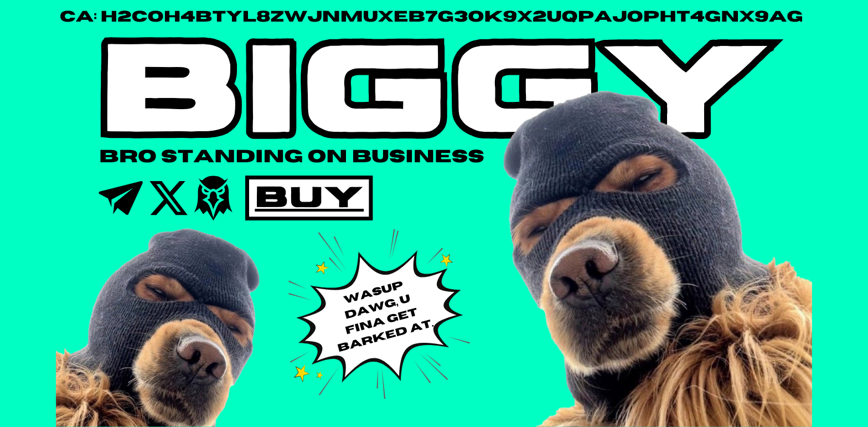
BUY (309, 194)
